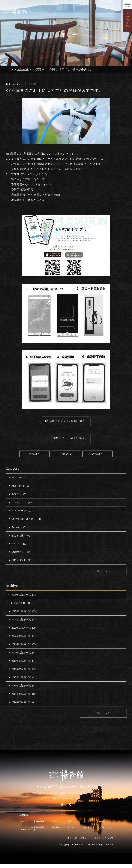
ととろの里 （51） (20, 539)
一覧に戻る (66, 458)
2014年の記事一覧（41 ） (24, 706)
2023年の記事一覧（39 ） (24, 632)
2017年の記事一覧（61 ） (24, 681)
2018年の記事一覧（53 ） (24, 673)
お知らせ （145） (19, 490)
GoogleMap (97, 791)
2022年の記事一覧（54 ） (24, 640)
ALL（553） (17, 482)
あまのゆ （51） (19, 531)
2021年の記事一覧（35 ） (24, 648)
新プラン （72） (19, 498)
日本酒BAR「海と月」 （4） (25, 523)
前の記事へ (34, 458)
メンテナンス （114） (22, 506)
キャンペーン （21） (21, 515)
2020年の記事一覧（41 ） (24, 657)
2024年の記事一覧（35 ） (24, 623)
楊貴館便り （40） (20, 556)
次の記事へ (97, 458)
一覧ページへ (104, 575)
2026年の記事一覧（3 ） (23, 599)
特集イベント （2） (21, 564)
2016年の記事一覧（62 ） (24, 690)
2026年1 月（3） (21, 607)
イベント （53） (19, 548)
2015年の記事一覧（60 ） (24, 698)
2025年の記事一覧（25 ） (24, 615)
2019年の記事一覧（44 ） (24, 665)
